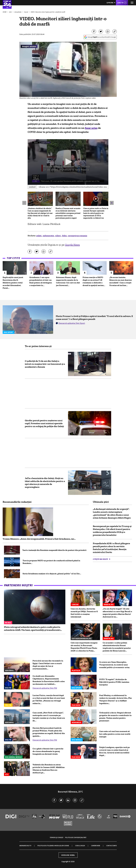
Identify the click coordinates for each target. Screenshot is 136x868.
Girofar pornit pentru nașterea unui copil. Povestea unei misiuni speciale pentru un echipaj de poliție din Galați (44, 423)
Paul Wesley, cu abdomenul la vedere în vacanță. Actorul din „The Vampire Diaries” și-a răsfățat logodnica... (115, 699)
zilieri (58, 236)
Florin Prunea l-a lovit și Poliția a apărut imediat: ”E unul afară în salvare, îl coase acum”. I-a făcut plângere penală (94, 318)
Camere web (96, 846)
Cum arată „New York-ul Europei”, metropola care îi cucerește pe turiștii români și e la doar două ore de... (49, 717)
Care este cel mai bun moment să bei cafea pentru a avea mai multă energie (115, 734)
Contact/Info (111, 846)
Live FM (110, 3)
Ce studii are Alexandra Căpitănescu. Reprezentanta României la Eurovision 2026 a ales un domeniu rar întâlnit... (49, 680)
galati (39, 236)
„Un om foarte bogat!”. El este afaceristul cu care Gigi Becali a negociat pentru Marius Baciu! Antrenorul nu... (117, 613)
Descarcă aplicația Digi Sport (72, 323)
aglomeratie (49, 236)
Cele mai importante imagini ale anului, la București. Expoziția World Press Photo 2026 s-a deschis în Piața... (84, 647)
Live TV (120, 3)
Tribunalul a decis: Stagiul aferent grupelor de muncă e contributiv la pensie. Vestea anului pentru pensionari (115, 717)
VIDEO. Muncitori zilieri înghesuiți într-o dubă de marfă (48, 12)
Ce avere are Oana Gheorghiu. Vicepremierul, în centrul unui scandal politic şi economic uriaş (114, 665)
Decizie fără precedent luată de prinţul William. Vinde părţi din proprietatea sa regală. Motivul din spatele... (49, 732)
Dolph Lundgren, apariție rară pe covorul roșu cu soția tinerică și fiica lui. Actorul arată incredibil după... (114, 751)
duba (65, 236)
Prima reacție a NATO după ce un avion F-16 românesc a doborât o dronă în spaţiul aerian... (94, 281)
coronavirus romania (77, 236)
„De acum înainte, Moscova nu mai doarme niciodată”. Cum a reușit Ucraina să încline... (121, 281)
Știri (11, 12)
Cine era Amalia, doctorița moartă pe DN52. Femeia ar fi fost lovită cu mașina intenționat (84, 613)
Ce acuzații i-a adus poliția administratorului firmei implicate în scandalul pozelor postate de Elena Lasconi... (117, 647)
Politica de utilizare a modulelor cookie (53, 846)
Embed (32, 187)
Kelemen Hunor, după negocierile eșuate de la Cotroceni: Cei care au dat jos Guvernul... (68, 281)
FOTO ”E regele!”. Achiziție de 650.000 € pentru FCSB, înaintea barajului (114, 682)
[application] (68, 162)
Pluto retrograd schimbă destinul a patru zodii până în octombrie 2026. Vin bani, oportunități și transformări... (33, 628)
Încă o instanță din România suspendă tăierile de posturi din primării (55, 550)
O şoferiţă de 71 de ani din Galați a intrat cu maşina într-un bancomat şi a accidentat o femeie (45, 364)
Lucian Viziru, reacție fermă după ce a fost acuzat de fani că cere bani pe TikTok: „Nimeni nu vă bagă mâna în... (49, 699)
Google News (72, 245)
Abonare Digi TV (25, 846)
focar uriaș (91, 128)
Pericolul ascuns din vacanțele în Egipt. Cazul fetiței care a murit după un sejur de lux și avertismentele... (48, 665)
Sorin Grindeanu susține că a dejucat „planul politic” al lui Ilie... (52, 574)
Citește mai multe (101, 559)
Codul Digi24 (80, 846)
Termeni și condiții (56, 837)
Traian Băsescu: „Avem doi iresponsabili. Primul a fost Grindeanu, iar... (39, 539)
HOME (5, 12)
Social (26, 12)
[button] (68, 162)
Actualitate (18, 12)
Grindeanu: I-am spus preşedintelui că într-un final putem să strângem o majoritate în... (41, 281)
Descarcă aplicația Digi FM (45, 688)
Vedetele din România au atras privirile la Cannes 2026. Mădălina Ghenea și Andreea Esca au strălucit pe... (49, 769)
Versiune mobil (68, 855)
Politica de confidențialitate (76, 837)
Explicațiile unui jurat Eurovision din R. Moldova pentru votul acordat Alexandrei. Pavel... (13, 283)
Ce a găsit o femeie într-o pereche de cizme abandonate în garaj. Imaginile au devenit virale (48, 751)
